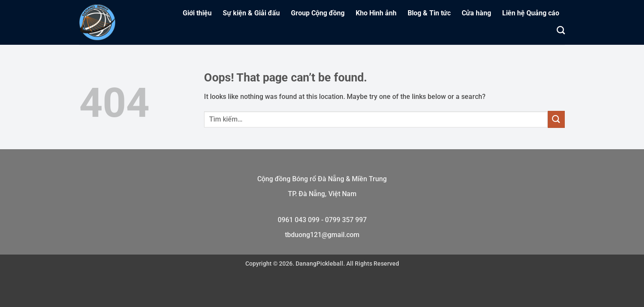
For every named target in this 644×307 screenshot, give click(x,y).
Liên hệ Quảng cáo (531, 13)
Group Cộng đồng (318, 13)
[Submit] (556, 119)
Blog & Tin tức (429, 13)
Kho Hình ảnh (376, 13)
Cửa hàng (476, 13)
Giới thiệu (197, 13)
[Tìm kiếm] (561, 30)
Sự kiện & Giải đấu (251, 13)
